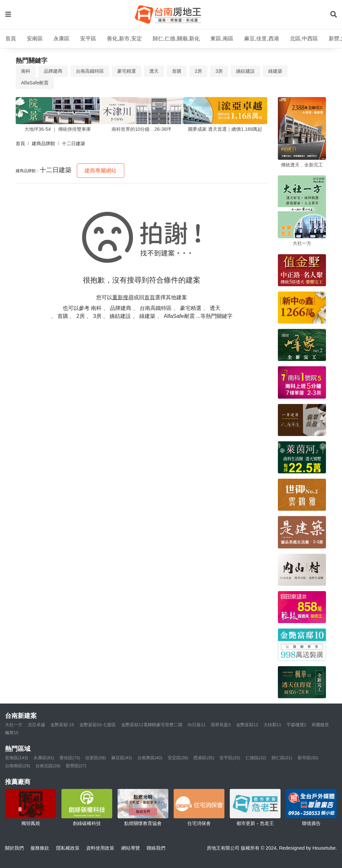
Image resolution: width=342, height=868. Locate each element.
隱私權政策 (68, 848)
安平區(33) (230, 758)
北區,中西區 (304, 39)
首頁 (11, 39)
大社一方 (14, 725)
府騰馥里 (320, 725)
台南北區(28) (48, 766)
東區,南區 (222, 39)
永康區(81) (44, 758)
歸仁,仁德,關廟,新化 (176, 39)
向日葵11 (197, 725)
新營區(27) (76, 766)
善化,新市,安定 (124, 39)
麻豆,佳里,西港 (262, 39)
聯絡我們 (156, 848)
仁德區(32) (256, 758)
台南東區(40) (150, 758)
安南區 (35, 39)
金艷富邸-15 (62, 725)
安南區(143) (17, 758)
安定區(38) (178, 758)
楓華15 (12, 733)
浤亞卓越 (36, 725)
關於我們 (14, 848)
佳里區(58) (96, 758)
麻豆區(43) (122, 758)
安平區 (88, 39)
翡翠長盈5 (221, 725)
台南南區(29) (18, 766)
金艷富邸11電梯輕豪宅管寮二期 (152, 725)
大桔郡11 (272, 725)
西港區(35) (204, 758)
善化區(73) (70, 758)
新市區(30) (308, 758)
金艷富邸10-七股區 (98, 725)
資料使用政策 (100, 848)
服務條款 (40, 848)
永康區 (61, 39)
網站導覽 (131, 848)
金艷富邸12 (247, 725)
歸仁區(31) (282, 758)
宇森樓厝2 (296, 725)
